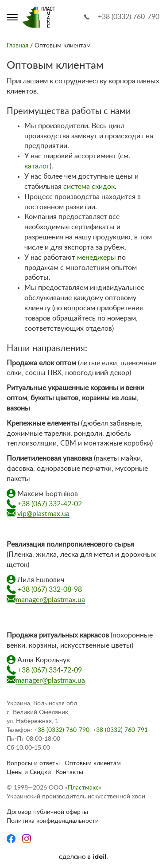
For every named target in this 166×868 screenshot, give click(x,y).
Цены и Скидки (29, 772)
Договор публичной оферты (47, 812)
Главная (17, 46)
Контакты (69, 772)
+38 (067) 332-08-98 (50, 590)
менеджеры (97, 258)
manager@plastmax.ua (50, 600)
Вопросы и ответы (33, 763)
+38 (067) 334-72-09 (50, 670)
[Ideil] (83, 857)
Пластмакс (83, 788)
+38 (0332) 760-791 (120, 730)
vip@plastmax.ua (43, 514)
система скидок (89, 187)
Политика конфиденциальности (53, 821)
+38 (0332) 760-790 (129, 17)
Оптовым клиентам (93, 763)
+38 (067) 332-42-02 (50, 504)
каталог (37, 166)
